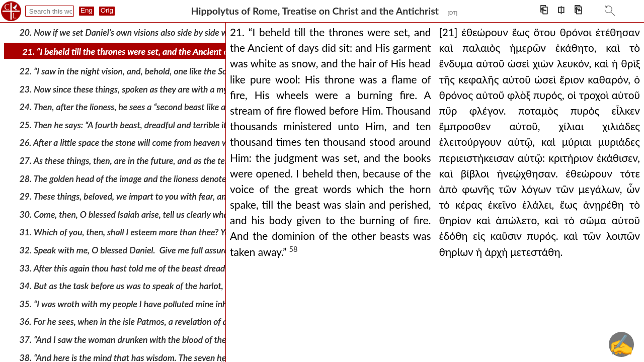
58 (294, 249)
